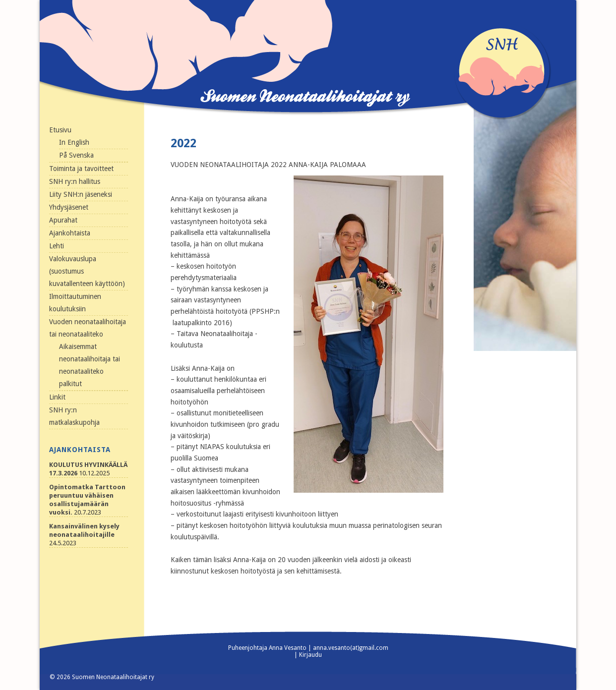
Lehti (57, 246)
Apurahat (63, 220)
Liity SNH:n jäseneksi (81, 194)
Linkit (57, 397)
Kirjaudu (310, 655)
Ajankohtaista (70, 233)
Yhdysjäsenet (69, 207)
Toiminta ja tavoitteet (81, 169)
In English (74, 142)
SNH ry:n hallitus (75, 181)
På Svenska (76, 155)
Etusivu (60, 130)
